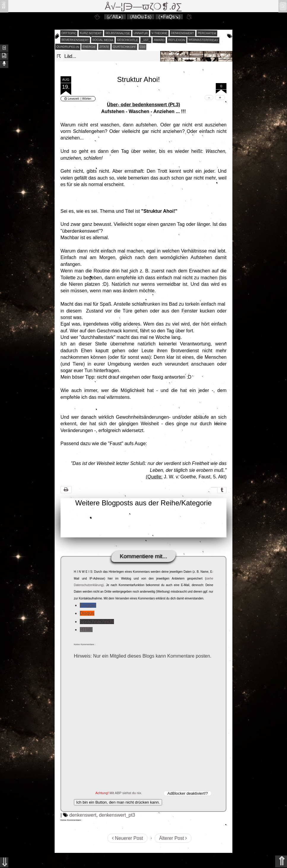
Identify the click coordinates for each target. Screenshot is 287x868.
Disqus (87, 613)
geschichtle (127, 40)
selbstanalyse (118, 33)
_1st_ (146, 40)
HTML (86, 630)
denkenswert (183, 33)
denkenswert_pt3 (117, 815)
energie (89, 47)
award (159, 40)
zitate (104, 47)
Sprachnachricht (97, 622)
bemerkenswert (75, 40)
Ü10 (142, 47)
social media (103, 40)
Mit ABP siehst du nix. (126, 793)
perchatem (207, 33)
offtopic (69, 33)
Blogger (88, 605)
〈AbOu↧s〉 (141, 17)
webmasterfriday (203, 40)
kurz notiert (91, 33)
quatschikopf (124, 47)
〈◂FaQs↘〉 (169, 17)
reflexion (177, 40)
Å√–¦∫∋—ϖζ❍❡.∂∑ (143, 6)
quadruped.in (68, 47)
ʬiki (4, 5)
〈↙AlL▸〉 (115, 17)
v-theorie (159, 33)
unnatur (141, 33)
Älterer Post (173, 838)
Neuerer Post (127, 838)
